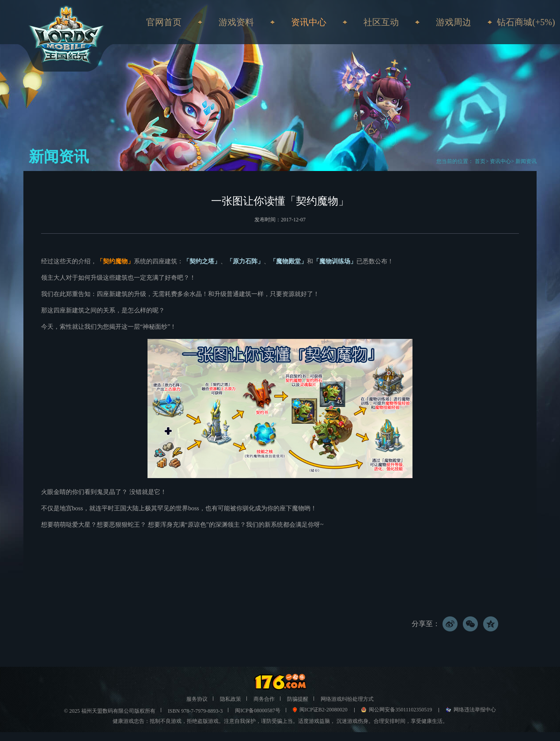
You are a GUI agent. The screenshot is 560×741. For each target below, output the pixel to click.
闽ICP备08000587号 (258, 711)
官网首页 (164, 22)
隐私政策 (231, 699)
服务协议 (197, 699)
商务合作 (264, 699)
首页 (479, 161)
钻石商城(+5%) (526, 22)
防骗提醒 (298, 699)
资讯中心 (500, 161)
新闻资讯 (526, 161)
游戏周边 (454, 22)
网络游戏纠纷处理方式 (347, 699)
